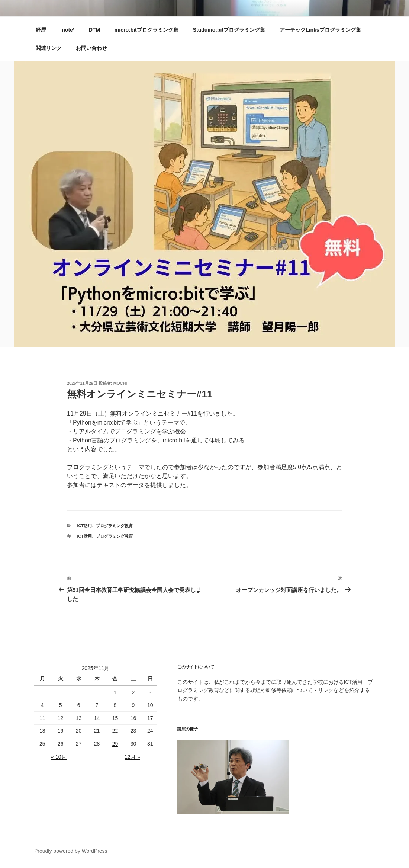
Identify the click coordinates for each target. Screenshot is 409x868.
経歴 (41, 30)
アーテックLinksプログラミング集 (320, 30)
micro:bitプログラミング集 (146, 30)
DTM (94, 30)
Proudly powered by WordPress (71, 851)
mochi (120, 383)
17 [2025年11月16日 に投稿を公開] (150, 718)
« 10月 (59, 757)
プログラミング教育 (114, 526)
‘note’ (67, 30)
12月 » (132, 757)
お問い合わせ (91, 48)
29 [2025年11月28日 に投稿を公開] (115, 744)
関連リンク (49, 48)
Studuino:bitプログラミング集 (229, 30)
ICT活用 (85, 526)
